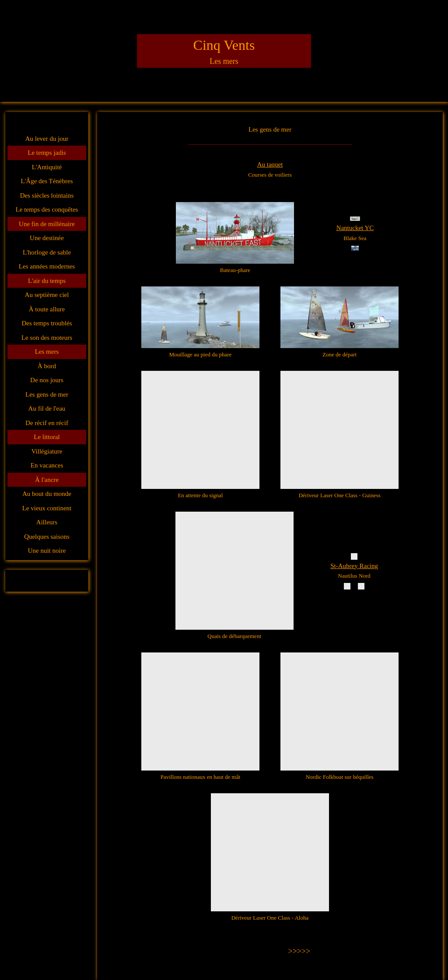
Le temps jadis (47, 153)
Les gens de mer (47, 394)
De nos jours (47, 380)
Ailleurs (47, 522)
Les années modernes (47, 266)
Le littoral (47, 437)
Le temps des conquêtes (47, 209)
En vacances (47, 465)
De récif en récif (47, 423)
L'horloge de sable (47, 252)
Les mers (47, 352)
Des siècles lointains (47, 195)
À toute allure (47, 309)
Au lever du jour (47, 139)
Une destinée (47, 238)
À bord (47, 366)
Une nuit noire (47, 551)
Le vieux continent (47, 508)
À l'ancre (47, 480)
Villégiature (47, 451)
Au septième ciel (47, 295)
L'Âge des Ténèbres (47, 181)
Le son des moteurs (47, 338)
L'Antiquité (47, 167)
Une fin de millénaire (47, 224)
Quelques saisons (47, 537)
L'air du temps (47, 281)
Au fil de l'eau (47, 408)
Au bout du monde (47, 494)
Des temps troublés (47, 323)
